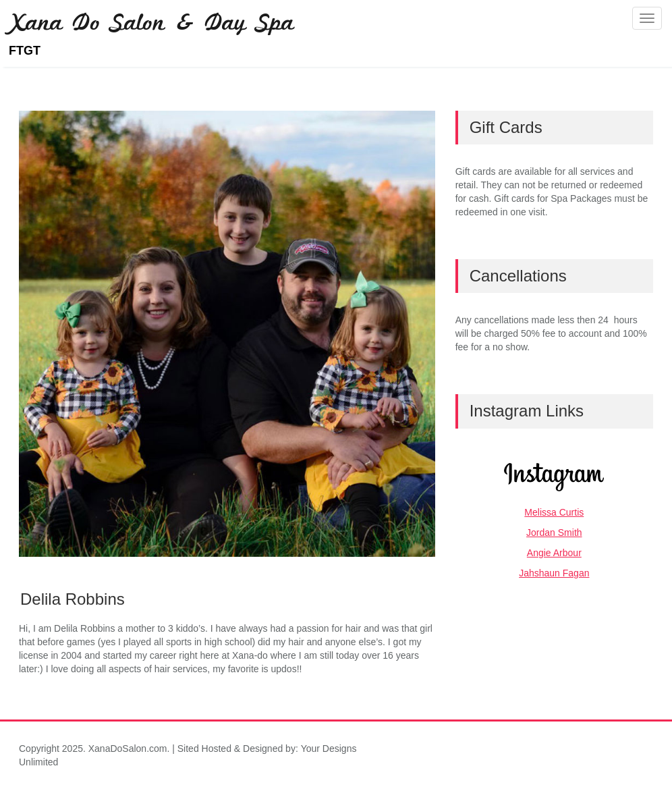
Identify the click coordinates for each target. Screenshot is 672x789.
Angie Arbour (554, 553)
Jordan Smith (554, 533)
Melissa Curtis (554, 512)
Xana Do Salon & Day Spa (151, 26)
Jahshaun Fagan (554, 573)
